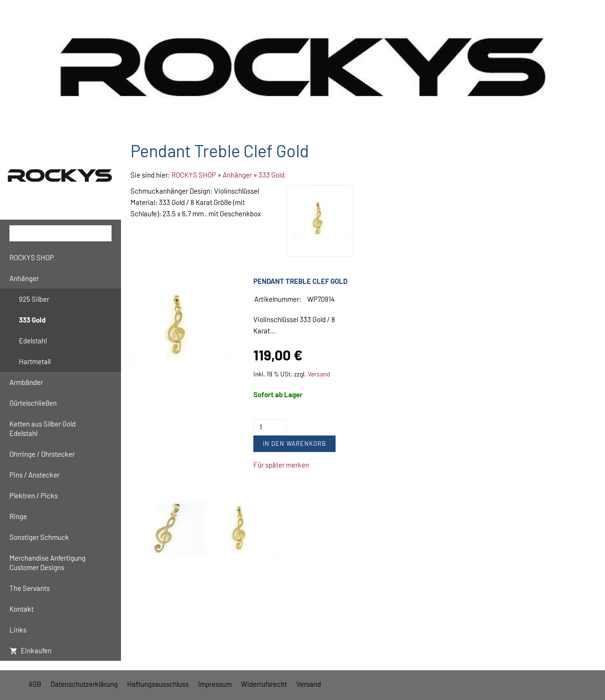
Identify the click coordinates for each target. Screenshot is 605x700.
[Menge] (270, 427)
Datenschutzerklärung (84, 684)
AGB (35, 684)
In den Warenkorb (294, 444)
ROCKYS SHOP (194, 175)
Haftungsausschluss (158, 684)
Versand (319, 374)
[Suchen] (60, 233)
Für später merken (281, 465)
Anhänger (237, 175)
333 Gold (272, 175)
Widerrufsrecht (264, 684)
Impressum (215, 684)
